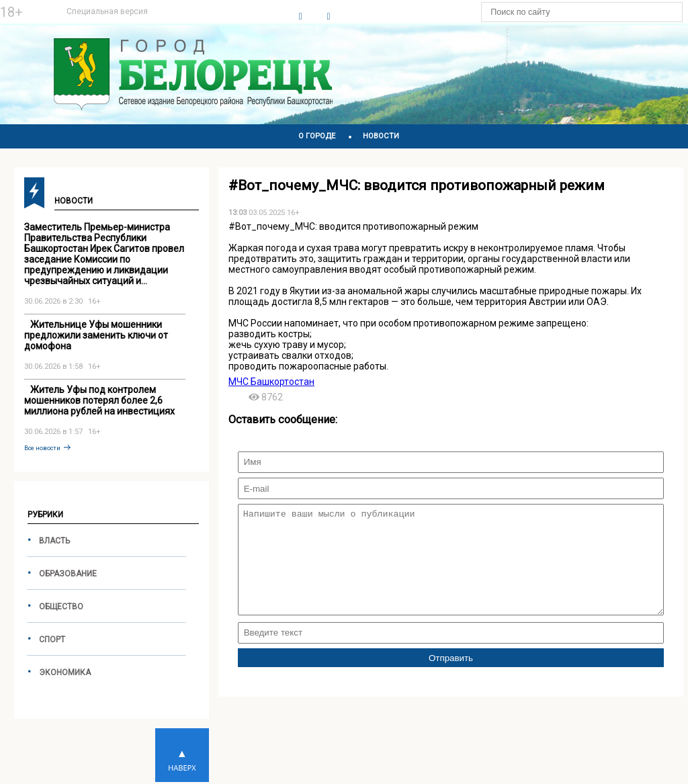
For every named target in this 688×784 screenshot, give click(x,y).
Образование (68, 574)
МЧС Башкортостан (271, 382)
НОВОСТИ (381, 136)
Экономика (65, 672)
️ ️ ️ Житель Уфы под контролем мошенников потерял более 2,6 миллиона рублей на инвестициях (99, 400)
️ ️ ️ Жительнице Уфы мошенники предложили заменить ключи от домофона (96, 335)
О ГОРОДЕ (317, 136)
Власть (54, 541)
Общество (61, 607)
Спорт (52, 640)
